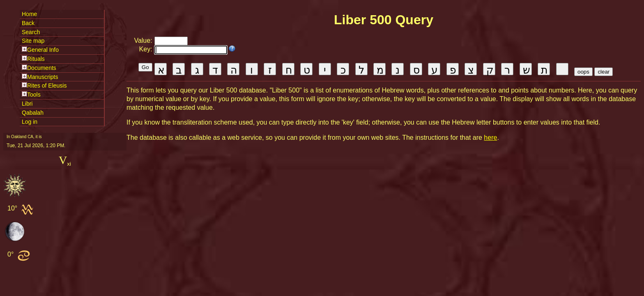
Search (31, 32)
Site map (33, 41)
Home (29, 14)
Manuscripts (43, 77)
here (490, 138)
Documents (42, 68)
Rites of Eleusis (47, 86)
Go (145, 67)
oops (583, 72)
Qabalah (33, 113)
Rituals (36, 59)
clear (604, 72)
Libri (27, 104)
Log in (30, 122)
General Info (43, 50)
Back (28, 23)
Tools (34, 95)
